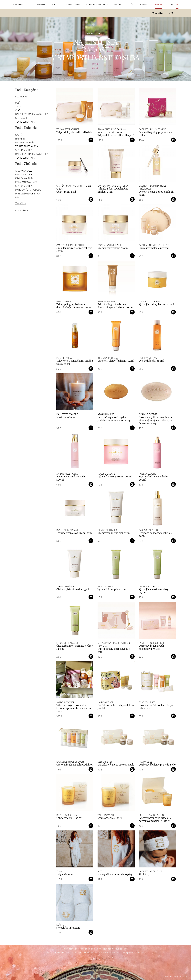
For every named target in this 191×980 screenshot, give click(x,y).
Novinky (41, 5)
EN (172, 5)
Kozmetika (158, 13)
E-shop (158, 5)
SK (177, 5)
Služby (118, 5)
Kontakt (144, 5)
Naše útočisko (72, 5)
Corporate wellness (97, 5)
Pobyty (55, 5)
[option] (95, 49)
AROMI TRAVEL (18, 5)
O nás (130, 5)
